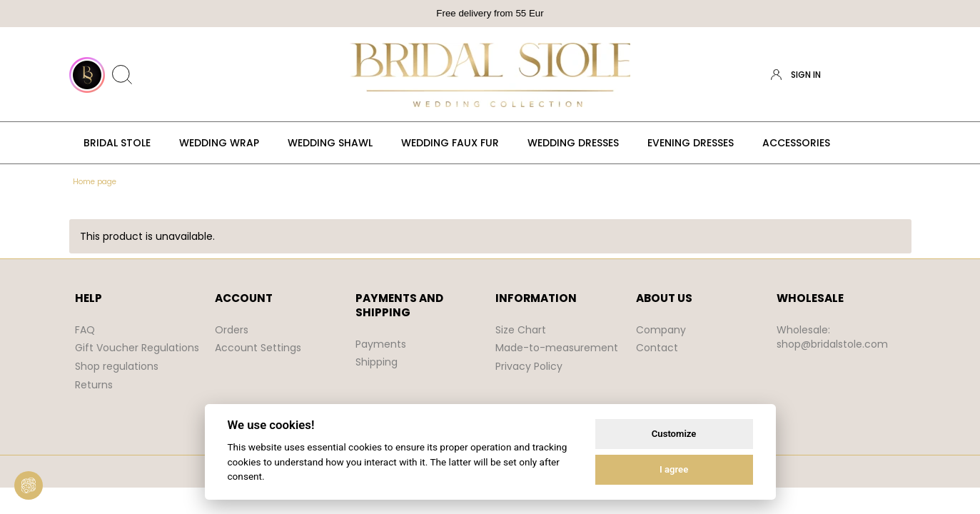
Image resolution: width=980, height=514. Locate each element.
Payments (381, 344)
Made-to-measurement (557, 348)
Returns (94, 385)
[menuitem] (117, 143)
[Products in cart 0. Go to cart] (899, 75)
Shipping (377, 362)
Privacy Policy (529, 366)
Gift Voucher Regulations (137, 348)
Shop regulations (117, 366)
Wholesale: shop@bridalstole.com (832, 337)
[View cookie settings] (29, 485)
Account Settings (258, 348)
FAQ (85, 330)
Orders (232, 330)
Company (661, 330)
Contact (657, 348)
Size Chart (521, 330)
